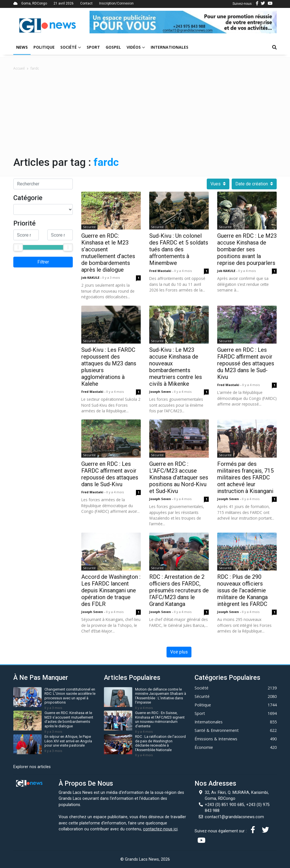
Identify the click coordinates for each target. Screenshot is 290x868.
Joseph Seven (161, 392)
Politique (44, 47)
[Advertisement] (145, 113)
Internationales (169, 47)
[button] (104, 22)
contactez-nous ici (160, 829)
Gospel (113, 47)
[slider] (18, 247)
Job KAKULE (91, 277)
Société (71, 47)
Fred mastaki (161, 271)
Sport (93, 47)
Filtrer (43, 262)
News (22, 47)
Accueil (19, 68)
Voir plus (179, 652)
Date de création (254, 184)
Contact (86, 3)
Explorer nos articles (32, 767)
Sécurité (89, 227)
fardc (35, 68)
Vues (218, 184)
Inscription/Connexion (116, 3)
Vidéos (136, 47)
